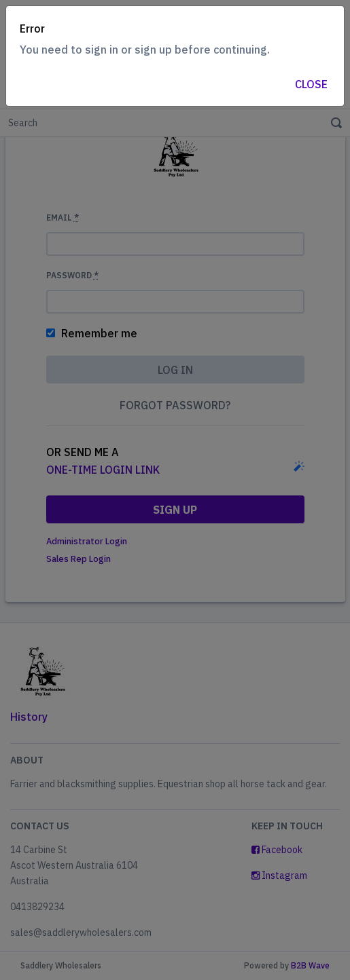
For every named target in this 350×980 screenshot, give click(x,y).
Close (311, 84)
